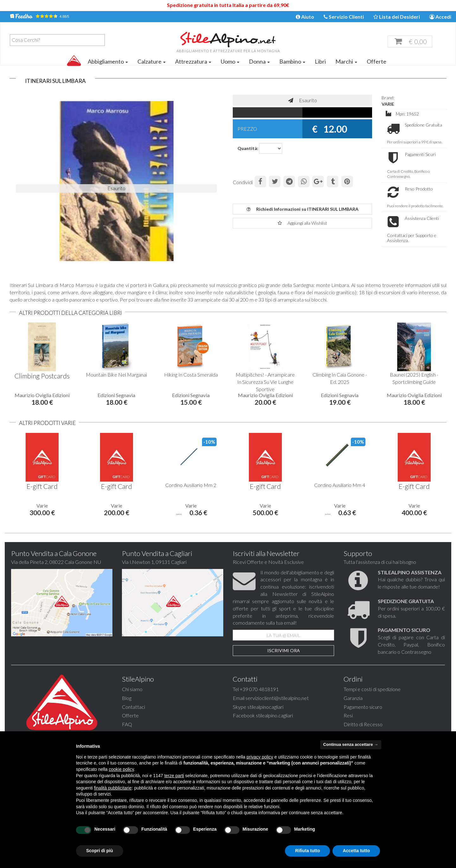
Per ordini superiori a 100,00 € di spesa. (411, 608)
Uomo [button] (230, 61)
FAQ (127, 724)
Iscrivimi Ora (284, 650)
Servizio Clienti (344, 17)
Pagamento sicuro (363, 707)
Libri (320, 61)
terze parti (174, 776)
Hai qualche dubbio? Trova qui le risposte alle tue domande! (411, 580)
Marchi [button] (346, 61)
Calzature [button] (152, 61)
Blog (127, 698)
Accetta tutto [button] (356, 851)
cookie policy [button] (121, 769)
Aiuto (305, 17)
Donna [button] (259, 61)
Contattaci (133, 707)
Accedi (440, 17)
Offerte (377, 61)
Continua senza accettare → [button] (351, 744)
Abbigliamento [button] (108, 61)
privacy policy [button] (260, 757)
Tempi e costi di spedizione (372, 689)
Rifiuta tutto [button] (308, 851)
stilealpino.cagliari (274, 715)
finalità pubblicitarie (113, 788)
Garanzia (353, 698)
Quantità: (246, 148)
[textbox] (59, 40)
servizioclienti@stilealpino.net (277, 698)
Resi (348, 715)
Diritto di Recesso (363, 724)
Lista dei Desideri (397, 17)
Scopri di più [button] (100, 851)
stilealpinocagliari (265, 707)
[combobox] (57, 40)
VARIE (388, 104)
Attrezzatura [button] (193, 61)
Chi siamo (132, 689)
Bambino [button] (292, 61)
